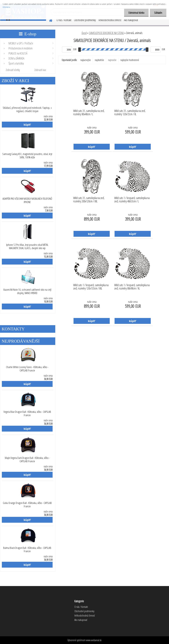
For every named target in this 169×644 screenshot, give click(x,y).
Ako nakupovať (131, 20)
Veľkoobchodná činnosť (110, 20)
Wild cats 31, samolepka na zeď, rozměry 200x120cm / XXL (89, 200)
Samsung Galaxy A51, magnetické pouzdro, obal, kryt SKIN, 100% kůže (27, 156)
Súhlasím (158, 13)
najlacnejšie (86, 60)
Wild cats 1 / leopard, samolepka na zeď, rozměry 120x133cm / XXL (91, 287)
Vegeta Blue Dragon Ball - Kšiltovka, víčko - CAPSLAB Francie (27, 413)
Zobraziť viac (40, 70)
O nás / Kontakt (64, 20)
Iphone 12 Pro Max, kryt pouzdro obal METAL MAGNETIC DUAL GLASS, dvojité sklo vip (27, 246)
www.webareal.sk (94, 640)
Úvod (84, 33)
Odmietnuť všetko (136, 13)
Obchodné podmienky (85, 20)
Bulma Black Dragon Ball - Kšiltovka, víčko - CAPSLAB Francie (27, 550)
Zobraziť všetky (13, 70)
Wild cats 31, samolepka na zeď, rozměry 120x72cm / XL (130, 113)
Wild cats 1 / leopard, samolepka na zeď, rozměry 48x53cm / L (132, 200)
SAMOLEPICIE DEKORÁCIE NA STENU (106, 33)
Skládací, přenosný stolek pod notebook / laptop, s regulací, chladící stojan (27, 109)
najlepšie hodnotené (130, 60)
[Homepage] (49, 20)
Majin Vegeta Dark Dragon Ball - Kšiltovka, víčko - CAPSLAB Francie (27, 460)
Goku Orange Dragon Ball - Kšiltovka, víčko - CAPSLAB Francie (27, 505)
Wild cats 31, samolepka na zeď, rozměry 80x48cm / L (89, 113)
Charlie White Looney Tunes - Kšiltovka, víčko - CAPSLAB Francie (27, 369)
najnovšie (112, 60)
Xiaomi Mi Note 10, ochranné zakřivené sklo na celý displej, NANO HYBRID (27, 291)
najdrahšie (99, 60)
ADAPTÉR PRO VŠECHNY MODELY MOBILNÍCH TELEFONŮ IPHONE (27, 200)
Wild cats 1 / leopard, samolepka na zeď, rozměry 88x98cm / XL (132, 287)
